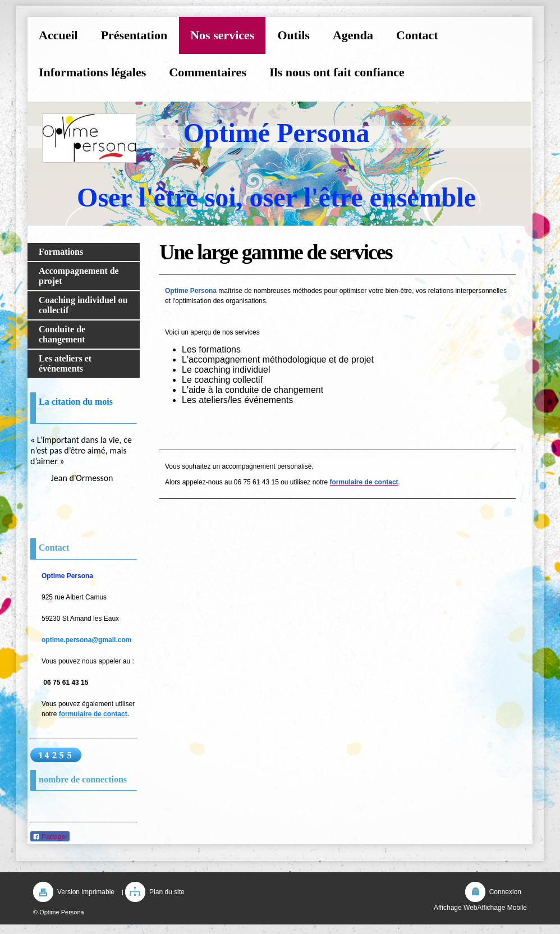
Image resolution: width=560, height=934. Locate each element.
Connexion (505, 892)
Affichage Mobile (502, 908)
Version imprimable (86, 892)
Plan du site (167, 892)
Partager (50, 837)
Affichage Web (456, 908)
